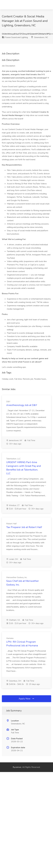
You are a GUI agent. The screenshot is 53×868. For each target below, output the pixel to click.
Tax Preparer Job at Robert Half (24, 527)
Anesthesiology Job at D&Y (22, 405)
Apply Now (27, 699)
